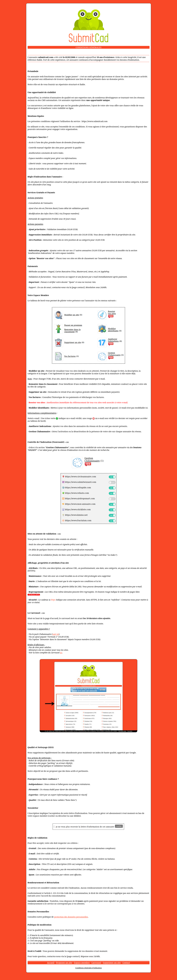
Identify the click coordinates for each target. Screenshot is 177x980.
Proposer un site (64, 963)
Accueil (51, 963)
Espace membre (82, 963)
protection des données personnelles (71, 917)
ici (61, 653)
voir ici (56, 634)
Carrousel (96, 963)
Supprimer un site (112, 963)
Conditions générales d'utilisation (88, 968)
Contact (126, 963)
